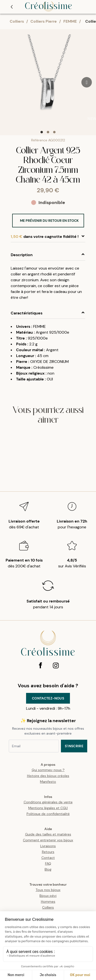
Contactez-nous (48, 698)
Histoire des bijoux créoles (48, 776)
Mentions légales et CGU (48, 808)
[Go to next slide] (87, 82)
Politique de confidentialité (48, 814)
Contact (48, 858)
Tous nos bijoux (48, 890)
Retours (48, 852)
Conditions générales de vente (48, 802)
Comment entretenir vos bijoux (48, 840)
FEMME (70, 21)
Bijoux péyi (48, 896)
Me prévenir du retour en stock (49, 221)
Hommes (48, 902)
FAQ (48, 864)
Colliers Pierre (44, 21)
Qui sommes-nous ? (48, 770)
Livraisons (48, 846)
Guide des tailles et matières (48, 834)
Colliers (17, 21)
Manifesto (48, 782)
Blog (48, 869)
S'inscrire (74, 746)
